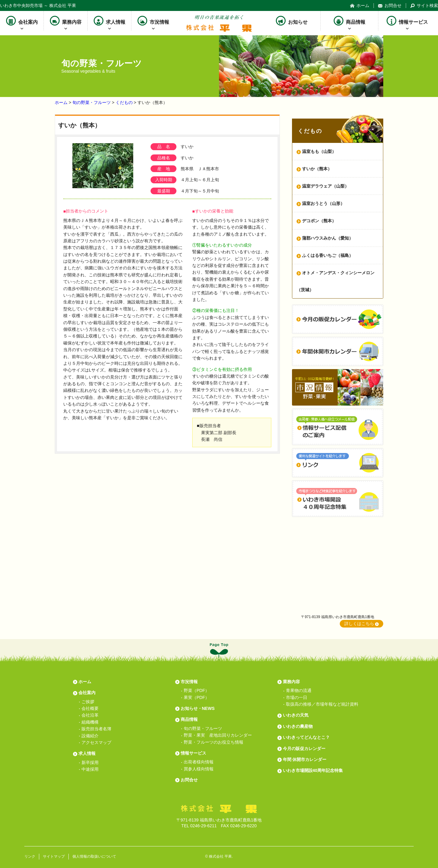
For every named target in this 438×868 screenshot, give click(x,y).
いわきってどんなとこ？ (306, 737)
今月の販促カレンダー (304, 749)
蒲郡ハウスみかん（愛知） (328, 238)
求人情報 (109, 21)
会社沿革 (90, 715)
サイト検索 (424, 6)
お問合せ (390, 6)
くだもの (124, 102)
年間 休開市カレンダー (305, 759)
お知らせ (292, 21)
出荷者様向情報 (199, 762)
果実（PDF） (196, 697)
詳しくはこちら (359, 624)
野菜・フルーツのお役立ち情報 (214, 742)
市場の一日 (297, 697)
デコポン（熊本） (319, 221)
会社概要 (90, 708)
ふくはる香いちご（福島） (328, 255)
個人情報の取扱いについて (94, 856)
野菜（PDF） (196, 690)
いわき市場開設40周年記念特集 (313, 770)
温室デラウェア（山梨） (325, 186)
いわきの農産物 (298, 726)
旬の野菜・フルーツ (92, 102)
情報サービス (407, 21)
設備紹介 (90, 736)
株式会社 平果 (220, 856)
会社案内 (22, 21)
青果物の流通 (299, 690)
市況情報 (153, 21)
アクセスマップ (96, 742)
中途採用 (90, 769)
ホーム (360, 6)
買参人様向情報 (199, 769)
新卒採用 (90, 763)
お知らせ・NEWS (198, 708)
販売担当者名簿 (96, 729)
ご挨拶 (88, 702)
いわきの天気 (296, 715)
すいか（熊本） (317, 169)
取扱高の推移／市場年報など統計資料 (322, 704)
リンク (30, 856)
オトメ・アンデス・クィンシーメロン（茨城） (335, 281)
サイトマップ (54, 856)
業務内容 (66, 21)
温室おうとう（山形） (323, 203)
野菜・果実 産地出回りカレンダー (218, 735)
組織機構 (90, 722)
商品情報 (349, 21)
